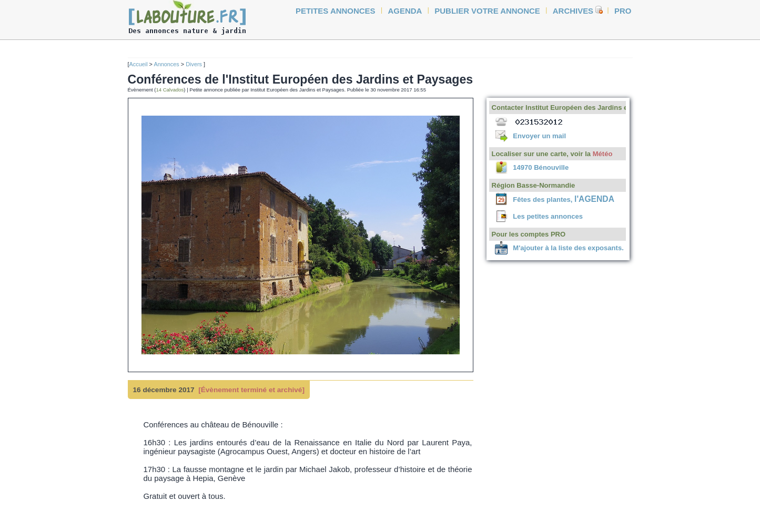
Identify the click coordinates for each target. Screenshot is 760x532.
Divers (195, 64)
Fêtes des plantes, (564, 199)
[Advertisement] (91, 201)
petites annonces (336, 11)
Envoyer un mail (539, 136)
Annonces (166, 64)
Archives (573, 11)
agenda (405, 11)
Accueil (139, 64)
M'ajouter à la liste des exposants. (568, 248)
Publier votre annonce (487, 11)
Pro (623, 11)
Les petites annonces (548, 216)
